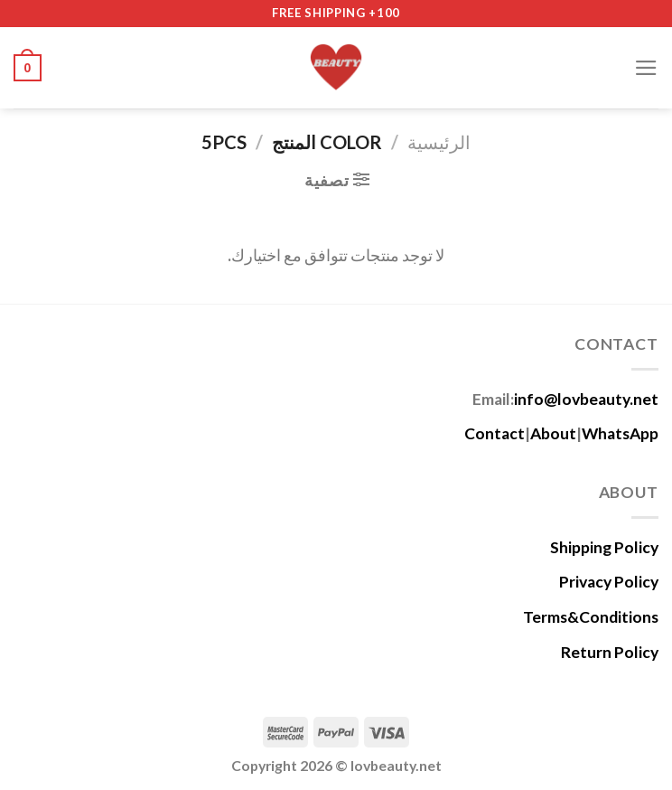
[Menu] (646, 68)
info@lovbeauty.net (586, 399)
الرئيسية (439, 142)
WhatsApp (620, 433)
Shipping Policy (604, 547)
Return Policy (610, 652)
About (553, 433)
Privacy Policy (609, 582)
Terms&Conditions (591, 617)
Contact (495, 433)
